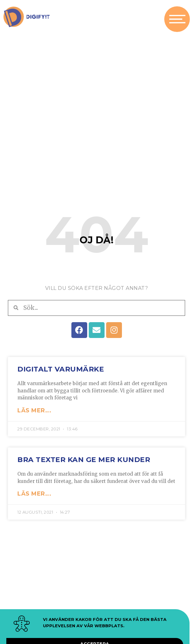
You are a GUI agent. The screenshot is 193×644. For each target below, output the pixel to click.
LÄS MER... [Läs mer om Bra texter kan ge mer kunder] (34, 498)
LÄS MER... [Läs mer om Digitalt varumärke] (34, 415)
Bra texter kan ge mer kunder (84, 464)
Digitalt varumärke (61, 374)
